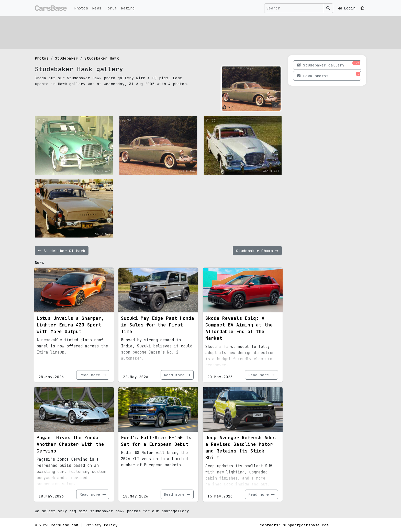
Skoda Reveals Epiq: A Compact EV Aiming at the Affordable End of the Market (239, 328)
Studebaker (66, 58)
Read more (93, 375)
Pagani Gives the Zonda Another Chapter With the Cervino (70, 444)
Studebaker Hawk (102, 58)
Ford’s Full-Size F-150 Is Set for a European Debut (156, 441)
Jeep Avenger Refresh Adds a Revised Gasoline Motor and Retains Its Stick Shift (241, 448)
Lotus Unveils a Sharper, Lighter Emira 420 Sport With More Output (70, 325)
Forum (111, 8)
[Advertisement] (188, 32)
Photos (81, 8)
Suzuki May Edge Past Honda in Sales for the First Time (158, 325)
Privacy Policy (102, 525)
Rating (128, 8)
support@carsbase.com (306, 525)
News (97, 8)
